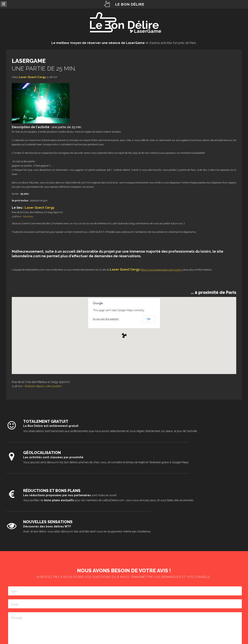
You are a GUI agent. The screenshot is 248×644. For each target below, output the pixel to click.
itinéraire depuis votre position (43, 386)
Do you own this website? (106, 319)
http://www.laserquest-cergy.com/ (162, 270)
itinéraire (28, 216)
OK (149, 319)
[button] (124, 335)
